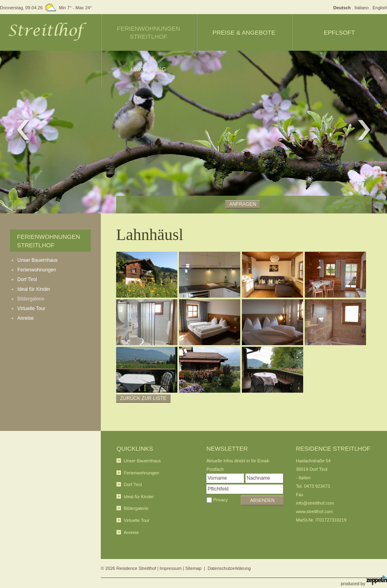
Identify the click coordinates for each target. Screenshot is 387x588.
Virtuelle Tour (31, 308)
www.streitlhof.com (314, 511)
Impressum (171, 568)
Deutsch (342, 8)
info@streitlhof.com (315, 503)
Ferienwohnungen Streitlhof (149, 32)
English (380, 8)
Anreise (26, 318)
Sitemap (193, 568)
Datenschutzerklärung (229, 568)
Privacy (221, 500)
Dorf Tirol (27, 280)
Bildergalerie (31, 299)
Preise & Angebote (244, 32)
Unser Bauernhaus (37, 260)
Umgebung (148, 69)
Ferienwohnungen (37, 270)
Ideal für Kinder (34, 289)
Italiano (361, 8)
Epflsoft (339, 32)
